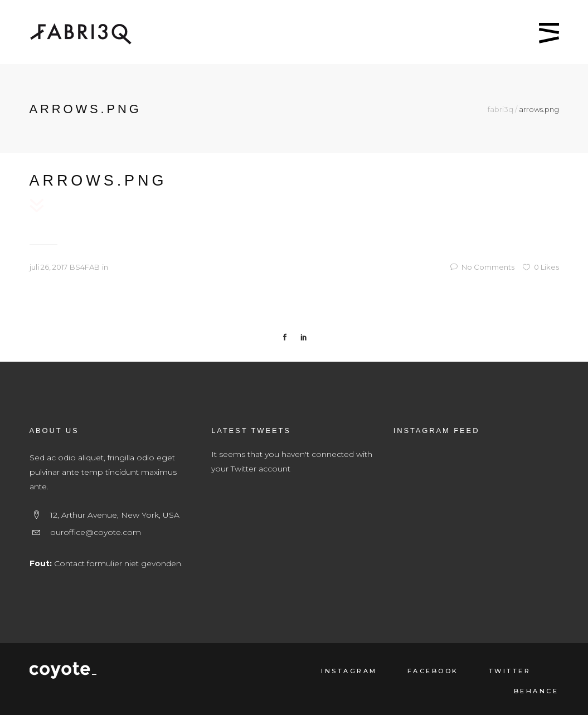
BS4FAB (85, 267)
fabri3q (500, 110)
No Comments (482, 267)
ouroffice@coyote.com (96, 532)
